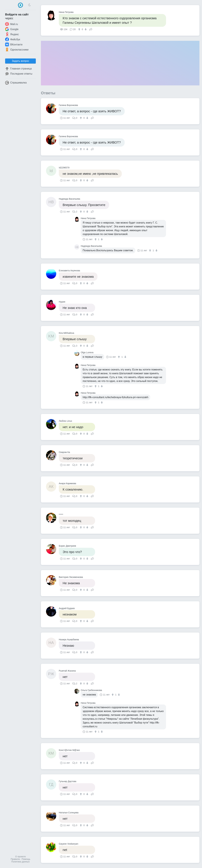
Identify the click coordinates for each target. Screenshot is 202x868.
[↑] (80, 29)
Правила (15, 859)
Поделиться (91, 29)
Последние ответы (19, 74)
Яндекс (12, 34)
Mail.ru (12, 24)
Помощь (26, 859)
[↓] (85, 29)
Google (12, 29)
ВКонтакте (14, 44)
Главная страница (18, 69)
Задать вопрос (20, 61)
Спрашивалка (16, 83)
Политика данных (20, 862)
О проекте (20, 857)
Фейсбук (13, 39)
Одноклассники (17, 50)
